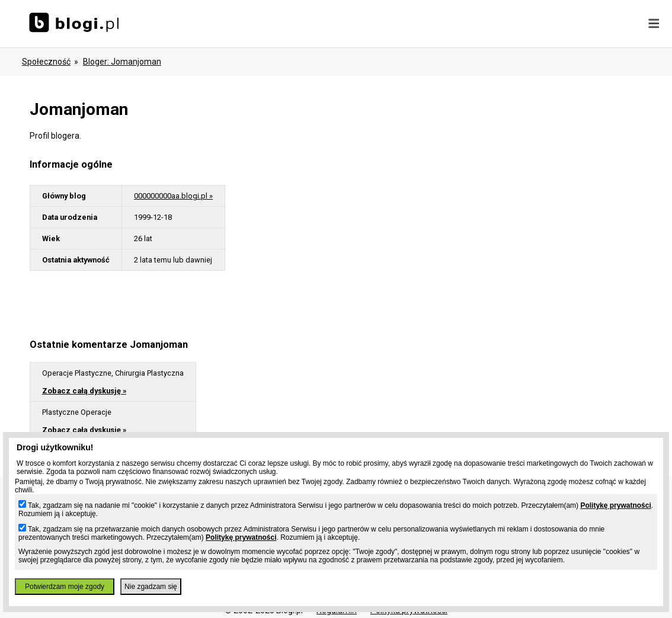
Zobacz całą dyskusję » (84, 391)
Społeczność (46, 62)
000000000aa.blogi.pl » (173, 196)
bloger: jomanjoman (122, 62)
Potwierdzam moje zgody (65, 587)
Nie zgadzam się (151, 587)
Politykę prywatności (615, 505)
